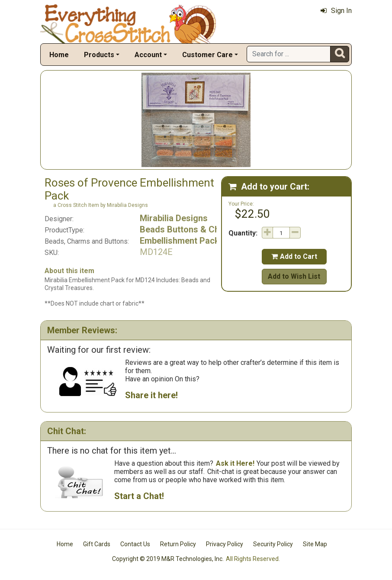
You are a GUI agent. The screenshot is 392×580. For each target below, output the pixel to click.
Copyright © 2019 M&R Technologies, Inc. (168, 559)
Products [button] (99, 55)
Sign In (336, 11)
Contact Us (135, 544)
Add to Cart (294, 256)
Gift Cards (97, 544)
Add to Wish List (294, 276)
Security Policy (273, 544)
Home (59, 55)
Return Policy (178, 544)
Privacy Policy (225, 544)
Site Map (315, 544)
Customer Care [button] (207, 55)
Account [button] (148, 55)
